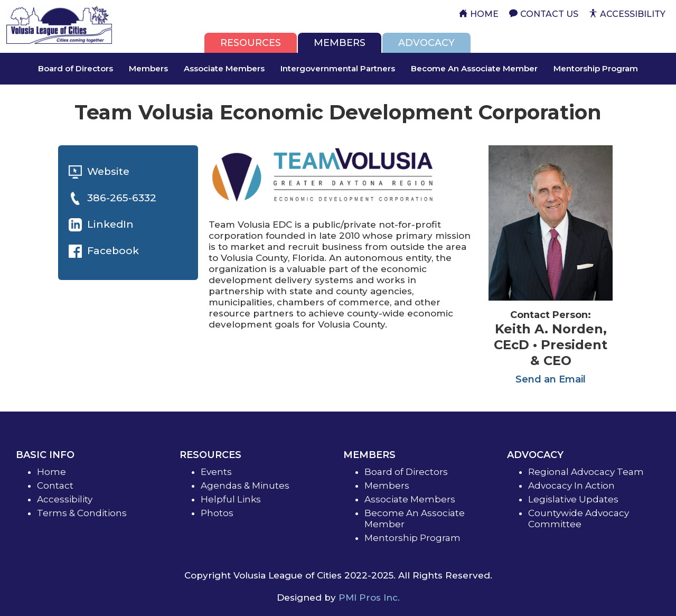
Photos (217, 513)
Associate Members (224, 68)
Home (51, 472)
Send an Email (551, 379)
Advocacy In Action (571, 486)
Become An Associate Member (474, 68)
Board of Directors (76, 68)
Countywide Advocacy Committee (579, 519)
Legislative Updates (573, 499)
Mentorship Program (596, 68)
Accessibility (65, 499)
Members (148, 68)
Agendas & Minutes (245, 486)
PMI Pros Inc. (369, 598)
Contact (55, 486)
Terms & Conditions (82, 513)
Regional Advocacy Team (586, 472)
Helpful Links (231, 499)
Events (216, 472)
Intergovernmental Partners (338, 68)
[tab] (251, 43)
